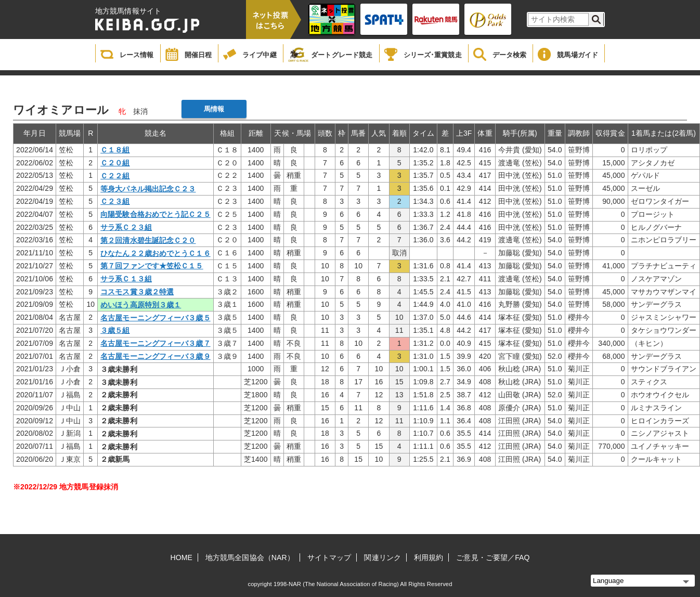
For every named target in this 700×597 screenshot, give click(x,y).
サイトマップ (329, 557)
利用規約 (429, 557)
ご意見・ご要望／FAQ (493, 557)
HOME (182, 557)
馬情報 (214, 109)
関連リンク (383, 557)
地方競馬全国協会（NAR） (250, 557)
